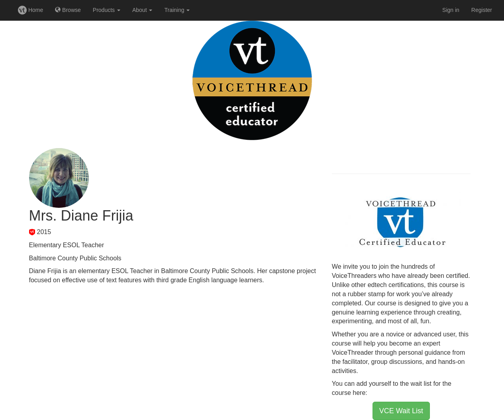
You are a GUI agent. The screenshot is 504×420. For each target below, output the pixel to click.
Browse (68, 10)
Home (30, 10)
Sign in (451, 10)
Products (107, 10)
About (142, 10)
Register (482, 10)
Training (177, 10)
